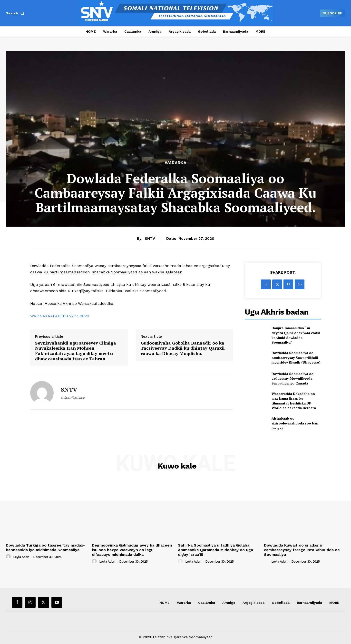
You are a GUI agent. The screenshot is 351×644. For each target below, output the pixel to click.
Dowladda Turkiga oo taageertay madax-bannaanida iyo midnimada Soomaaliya (45, 548)
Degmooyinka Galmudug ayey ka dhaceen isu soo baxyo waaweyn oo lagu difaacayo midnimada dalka (132, 550)
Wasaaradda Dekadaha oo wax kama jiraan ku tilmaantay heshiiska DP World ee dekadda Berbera (294, 401)
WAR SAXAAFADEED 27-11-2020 (60, 316)
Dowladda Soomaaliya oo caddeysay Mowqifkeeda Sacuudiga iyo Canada (292, 378)
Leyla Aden (21, 557)
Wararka (176, 163)
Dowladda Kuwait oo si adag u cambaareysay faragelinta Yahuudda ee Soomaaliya (302, 550)
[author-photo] (9, 557)
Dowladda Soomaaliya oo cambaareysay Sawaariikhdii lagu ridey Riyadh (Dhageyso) (296, 357)
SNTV (150, 239)
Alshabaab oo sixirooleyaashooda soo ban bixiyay (295, 423)
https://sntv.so (73, 397)
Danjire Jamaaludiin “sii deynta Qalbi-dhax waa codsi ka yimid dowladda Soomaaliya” (296, 335)
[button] (16, 13)
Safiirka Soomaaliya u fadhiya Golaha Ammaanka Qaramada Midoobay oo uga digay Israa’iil (215, 550)
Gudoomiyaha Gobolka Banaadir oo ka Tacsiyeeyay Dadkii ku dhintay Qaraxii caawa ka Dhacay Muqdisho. (183, 348)
